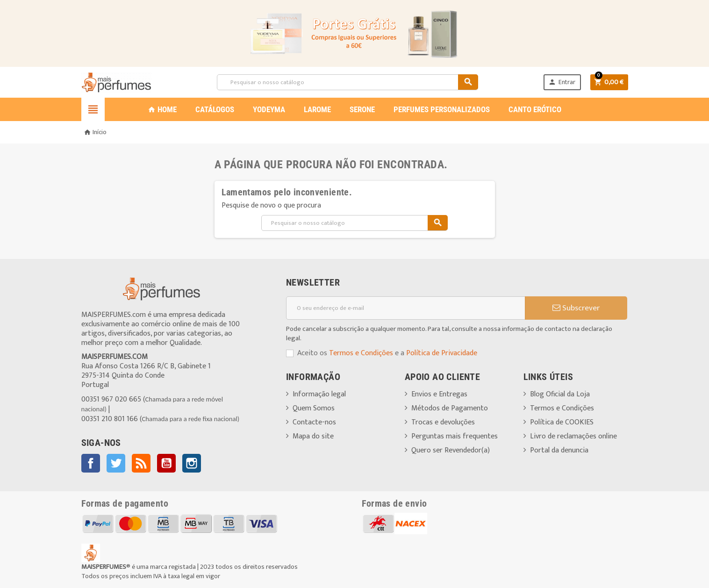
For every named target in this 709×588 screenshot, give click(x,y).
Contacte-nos (314, 422)
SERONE (362, 109)
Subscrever (576, 308)
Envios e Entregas (439, 394)
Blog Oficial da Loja (560, 394)
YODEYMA (269, 109)
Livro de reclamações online (573, 436)
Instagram (192, 463)
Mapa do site (313, 436)
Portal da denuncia (559, 450)
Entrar (561, 82)
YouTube (166, 463)
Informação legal (319, 394)
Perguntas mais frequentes (455, 436)
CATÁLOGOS (215, 109)
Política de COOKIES (562, 422)
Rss (141, 463)
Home (162, 109)
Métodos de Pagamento (450, 408)
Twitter (116, 463)
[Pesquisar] (347, 82)
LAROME (317, 109)
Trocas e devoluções (443, 422)
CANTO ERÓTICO (535, 109)
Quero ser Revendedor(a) (451, 450)
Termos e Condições (361, 353)
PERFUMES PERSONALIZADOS (442, 109)
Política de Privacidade (442, 353)
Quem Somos (314, 408)
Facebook (91, 463)
